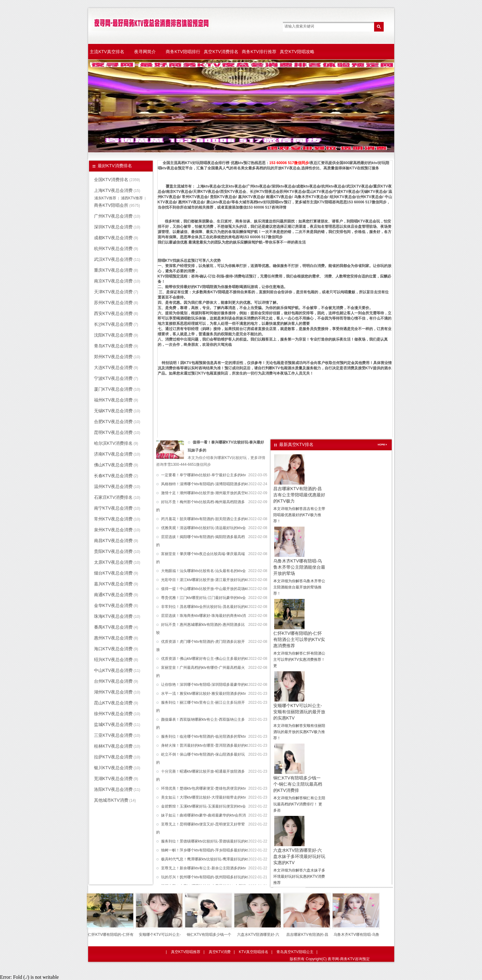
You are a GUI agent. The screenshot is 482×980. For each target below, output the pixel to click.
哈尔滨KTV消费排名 (113, 443)
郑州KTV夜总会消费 (113, 357)
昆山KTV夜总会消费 (113, 703)
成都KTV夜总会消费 (113, 238)
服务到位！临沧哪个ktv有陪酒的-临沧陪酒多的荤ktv (204, 736)
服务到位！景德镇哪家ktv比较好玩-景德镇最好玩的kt (205, 841)
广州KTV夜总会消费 (113, 216)
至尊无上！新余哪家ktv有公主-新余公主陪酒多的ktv (204, 868)
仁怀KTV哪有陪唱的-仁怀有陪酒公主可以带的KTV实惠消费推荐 (299, 639)
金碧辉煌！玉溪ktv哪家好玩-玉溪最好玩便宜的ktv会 (204, 806)
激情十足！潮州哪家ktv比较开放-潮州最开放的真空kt (205, 493)
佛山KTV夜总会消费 (113, 465)
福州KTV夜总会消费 (113, 400)
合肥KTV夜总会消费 (113, 422)
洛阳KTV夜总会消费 (113, 789)
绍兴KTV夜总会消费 (113, 660)
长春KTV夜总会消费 (113, 476)
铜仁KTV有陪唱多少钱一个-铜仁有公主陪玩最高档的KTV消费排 (298, 784)
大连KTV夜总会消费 (113, 367)
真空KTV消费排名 (221, 52)
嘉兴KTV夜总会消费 (113, 584)
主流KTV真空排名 (107, 52)
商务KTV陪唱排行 (183, 52)
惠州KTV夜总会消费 (113, 638)
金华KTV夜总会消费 (113, 605)
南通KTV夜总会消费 (113, 595)
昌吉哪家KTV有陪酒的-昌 (307, 935)
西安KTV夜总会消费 (113, 313)
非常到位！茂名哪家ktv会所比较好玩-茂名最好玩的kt (205, 607)
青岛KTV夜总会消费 (113, 346)
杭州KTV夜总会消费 (113, 248)
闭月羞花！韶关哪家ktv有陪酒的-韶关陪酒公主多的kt (205, 519)
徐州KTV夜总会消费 (113, 714)
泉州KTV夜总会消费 (113, 530)
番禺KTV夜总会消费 (113, 627)
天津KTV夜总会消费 (113, 292)
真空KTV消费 (220, 952)
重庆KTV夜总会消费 (113, 270)
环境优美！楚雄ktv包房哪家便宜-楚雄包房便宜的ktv (204, 788)
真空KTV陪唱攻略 (297, 52)
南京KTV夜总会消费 (113, 281)
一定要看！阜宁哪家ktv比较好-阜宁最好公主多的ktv (204, 475)
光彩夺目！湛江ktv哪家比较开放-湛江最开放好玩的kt (205, 580)
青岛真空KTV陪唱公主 (295, 952)
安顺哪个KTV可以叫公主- (160, 935)
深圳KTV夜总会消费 (113, 227)
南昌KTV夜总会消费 (113, 541)
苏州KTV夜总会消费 (113, 303)
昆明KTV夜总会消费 (113, 432)
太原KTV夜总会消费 (113, 562)
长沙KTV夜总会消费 (113, 324)
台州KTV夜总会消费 (113, 681)
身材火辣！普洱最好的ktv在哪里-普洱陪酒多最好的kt (205, 745)
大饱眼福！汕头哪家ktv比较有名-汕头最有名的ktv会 (204, 571)
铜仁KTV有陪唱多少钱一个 (209, 935)
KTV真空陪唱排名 (253, 952)
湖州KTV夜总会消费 (113, 692)
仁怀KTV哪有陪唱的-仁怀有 (111, 935)
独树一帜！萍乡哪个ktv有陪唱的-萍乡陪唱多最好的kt (205, 850)
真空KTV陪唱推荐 (186, 952)
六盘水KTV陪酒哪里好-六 (258, 935)
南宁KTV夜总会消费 (113, 508)
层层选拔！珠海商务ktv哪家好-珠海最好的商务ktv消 (204, 616)
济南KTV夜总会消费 (113, 454)
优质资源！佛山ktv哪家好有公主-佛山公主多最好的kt (205, 659)
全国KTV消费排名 (111, 180)
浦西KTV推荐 (132, 198)
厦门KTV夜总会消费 (113, 389)
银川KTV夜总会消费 (113, 768)
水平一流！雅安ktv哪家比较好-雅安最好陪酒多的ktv (204, 694)
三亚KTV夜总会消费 (113, 735)
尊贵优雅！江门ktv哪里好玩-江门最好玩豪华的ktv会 (204, 598)
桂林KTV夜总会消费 (113, 746)
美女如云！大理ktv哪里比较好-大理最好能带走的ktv (204, 797)
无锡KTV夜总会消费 (113, 411)
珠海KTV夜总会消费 (113, 616)
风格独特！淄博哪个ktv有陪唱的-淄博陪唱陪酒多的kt (205, 484)
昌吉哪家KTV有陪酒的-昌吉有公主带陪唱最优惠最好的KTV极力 (299, 495)
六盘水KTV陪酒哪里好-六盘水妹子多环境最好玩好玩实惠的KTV (299, 856)
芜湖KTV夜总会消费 (113, 778)
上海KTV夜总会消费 (113, 190)
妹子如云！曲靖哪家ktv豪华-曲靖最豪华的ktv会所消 (204, 815)
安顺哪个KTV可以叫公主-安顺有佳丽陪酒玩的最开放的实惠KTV (299, 712)
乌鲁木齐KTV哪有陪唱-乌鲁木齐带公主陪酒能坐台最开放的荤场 (299, 567)
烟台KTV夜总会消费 (113, 573)
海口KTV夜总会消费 (113, 649)
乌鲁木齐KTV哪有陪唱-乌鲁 (356, 935)
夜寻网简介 (145, 52)
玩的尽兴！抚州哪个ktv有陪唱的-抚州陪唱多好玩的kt (205, 877)
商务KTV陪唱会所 (111, 205)
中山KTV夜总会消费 (113, 670)
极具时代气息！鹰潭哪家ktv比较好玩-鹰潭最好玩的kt (205, 859)
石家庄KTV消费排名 (113, 497)
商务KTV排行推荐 (259, 52)
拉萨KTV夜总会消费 (113, 757)
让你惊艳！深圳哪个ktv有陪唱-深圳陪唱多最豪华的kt (205, 685)
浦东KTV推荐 (105, 198)
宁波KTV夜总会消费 (113, 378)
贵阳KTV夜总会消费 (113, 551)
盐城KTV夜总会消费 (113, 724)
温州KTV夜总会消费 (113, 486)
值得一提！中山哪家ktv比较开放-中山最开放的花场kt (205, 589)
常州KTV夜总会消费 (113, 519)
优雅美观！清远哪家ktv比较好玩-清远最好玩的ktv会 (204, 528)
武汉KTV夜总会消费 (113, 259)
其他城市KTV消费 (111, 800)
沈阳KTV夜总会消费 (113, 335)
